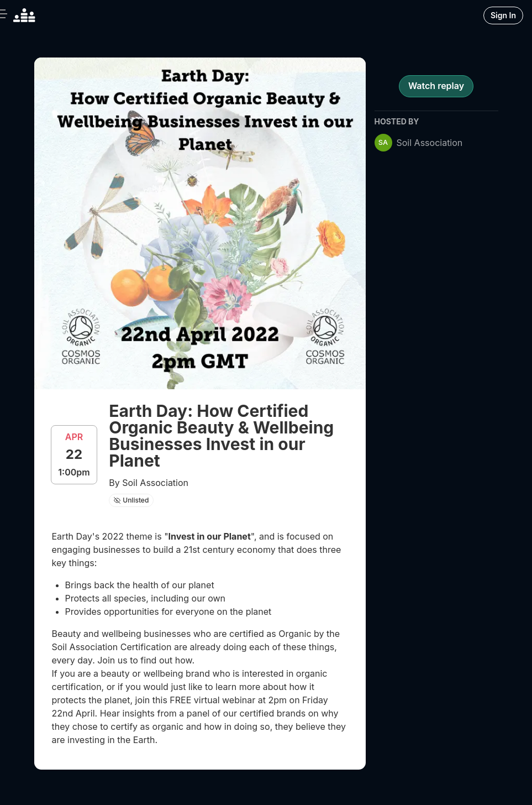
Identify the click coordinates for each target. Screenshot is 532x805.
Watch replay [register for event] (436, 86)
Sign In (503, 15)
